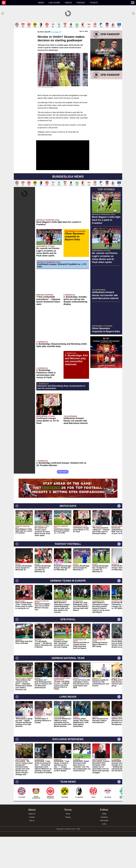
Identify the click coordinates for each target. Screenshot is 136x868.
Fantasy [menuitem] (81, 3)
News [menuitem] (41, 3)
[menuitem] (19, 3)
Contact (32, 848)
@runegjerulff (56, 63)
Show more (63, 503)
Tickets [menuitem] (94, 3)
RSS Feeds (104, 852)
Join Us (32, 852)
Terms (68, 845)
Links (104, 855)
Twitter (104, 845)
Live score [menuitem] (54, 3)
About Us (32, 845)
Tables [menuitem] (68, 3)
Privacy (68, 848)
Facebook (104, 848)
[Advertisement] (68, 36)
